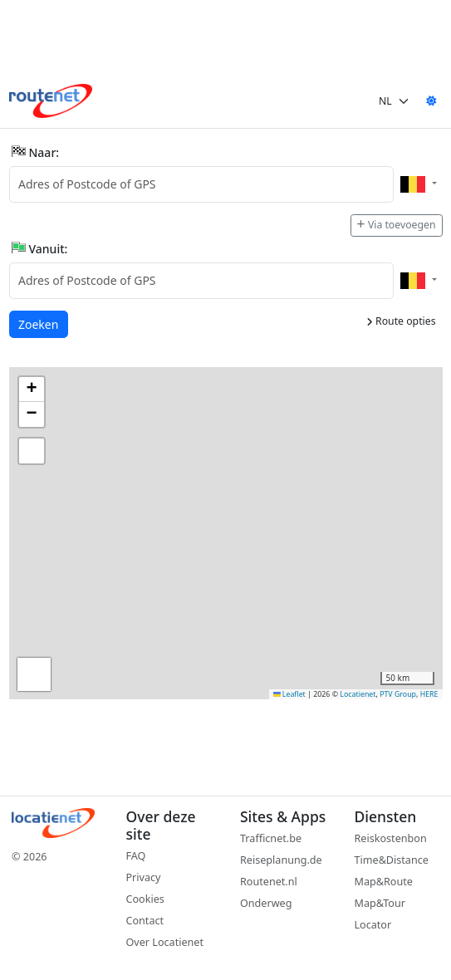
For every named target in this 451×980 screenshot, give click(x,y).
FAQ (136, 856)
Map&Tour (380, 903)
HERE (429, 694)
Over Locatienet (165, 942)
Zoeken (39, 323)
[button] (32, 390)
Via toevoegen (396, 225)
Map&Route (384, 882)
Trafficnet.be (271, 838)
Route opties (401, 321)
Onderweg (266, 903)
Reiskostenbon (391, 838)
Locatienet (358, 694)
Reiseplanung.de (281, 860)
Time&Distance (392, 860)
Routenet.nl (269, 882)
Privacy (144, 877)
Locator (373, 925)
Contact (145, 921)
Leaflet (289, 694)
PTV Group (398, 694)
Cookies (145, 899)
